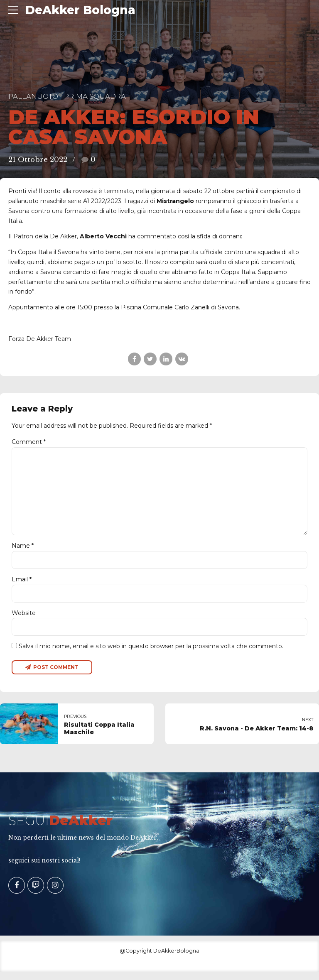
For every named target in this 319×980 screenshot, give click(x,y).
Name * (23, 551)
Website (24, 620)
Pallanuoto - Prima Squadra (67, 96)
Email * (22, 586)
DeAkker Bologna (80, 10)
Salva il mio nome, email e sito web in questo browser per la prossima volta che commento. (151, 654)
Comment (29, 442)
